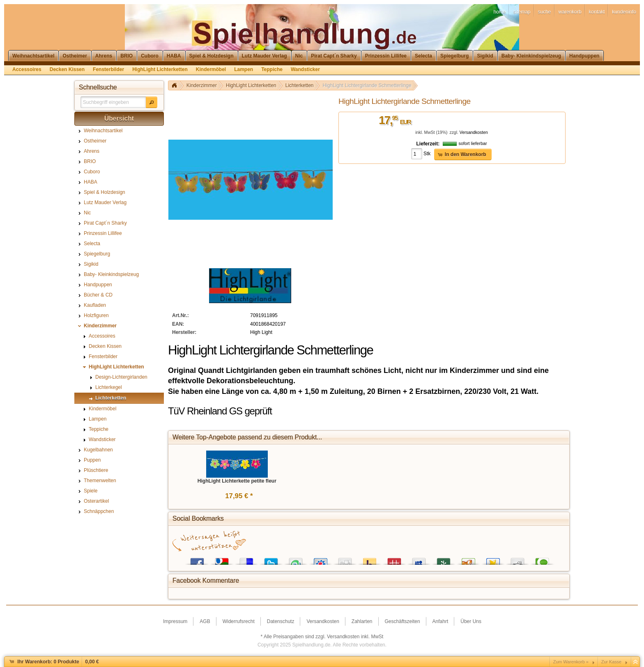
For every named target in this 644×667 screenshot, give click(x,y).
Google (222, 560)
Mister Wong (394, 560)
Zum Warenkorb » (571, 662)
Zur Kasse (611, 662)
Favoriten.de (493, 560)
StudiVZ (320, 560)
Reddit (517, 560)
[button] (152, 102)
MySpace (419, 560)
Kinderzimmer (202, 85)
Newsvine (444, 560)
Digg (345, 560)
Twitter (271, 560)
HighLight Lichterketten (251, 85)
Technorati (542, 560)
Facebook (197, 560)
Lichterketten (300, 85)
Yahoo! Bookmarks (370, 560)
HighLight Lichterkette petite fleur (237, 481)
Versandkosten (474, 132)
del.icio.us (246, 560)
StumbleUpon (296, 560)
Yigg (468, 560)
